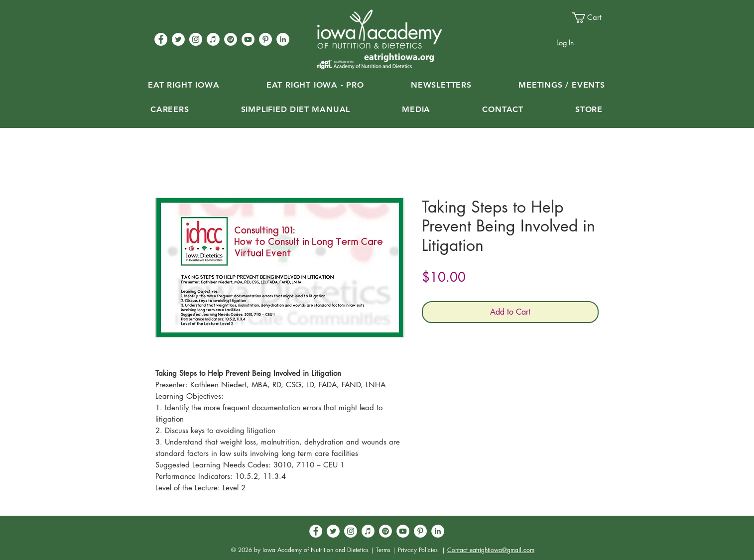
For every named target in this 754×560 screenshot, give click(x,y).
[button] (592, 18)
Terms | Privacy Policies (407, 550)
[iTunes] (213, 39)
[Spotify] (231, 39)
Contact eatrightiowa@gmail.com (491, 550)
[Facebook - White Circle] (161, 39)
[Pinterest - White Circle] (265, 39)
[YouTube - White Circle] (248, 39)
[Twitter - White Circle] (178, 39)
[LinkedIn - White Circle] (283, 39)
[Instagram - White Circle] (196, 39)
